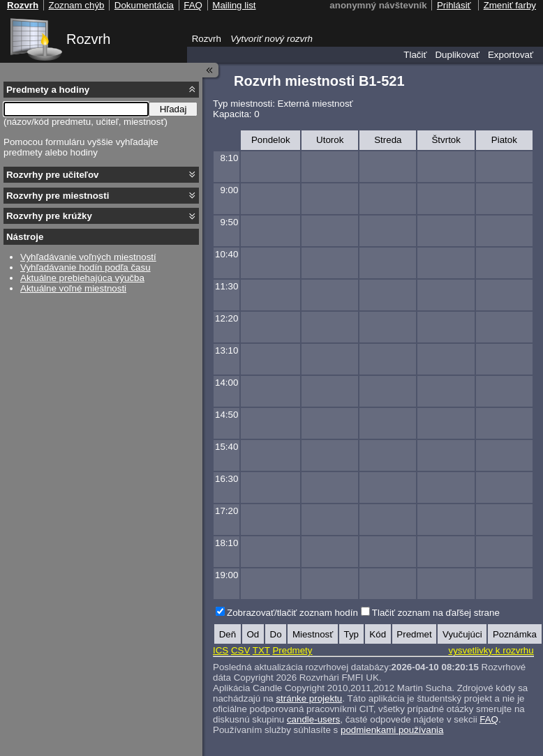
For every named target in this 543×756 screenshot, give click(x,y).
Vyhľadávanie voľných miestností (88, 257)
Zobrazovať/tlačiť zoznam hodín (292, 613)
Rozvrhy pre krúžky (49, 216)
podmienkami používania (392, 730)
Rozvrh (88, 39)
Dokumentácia (144, 5)
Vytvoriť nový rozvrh (271, 39)
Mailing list (234, 5)
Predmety (292, 650)
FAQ (489, 719)
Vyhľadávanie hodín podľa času (85, 267)
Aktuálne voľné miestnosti (73, 288)
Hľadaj (173, 109)
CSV (240, 650)
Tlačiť (415, 55)
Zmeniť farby (510, 5)
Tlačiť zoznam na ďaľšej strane (436, 613)
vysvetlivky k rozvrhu (491, 650)
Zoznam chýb (76, 5)
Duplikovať (457, 55)
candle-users (313, 719)
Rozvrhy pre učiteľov (53, 175)
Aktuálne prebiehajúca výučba (82, 278)
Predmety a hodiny (48, 90)
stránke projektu (309, 698)
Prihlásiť (454, 5)
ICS (221, 650)
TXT (261, 650)
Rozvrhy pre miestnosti (58, 196)
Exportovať (511, 55)
